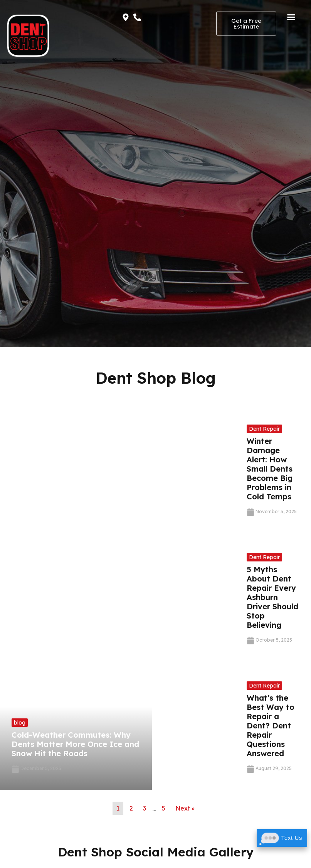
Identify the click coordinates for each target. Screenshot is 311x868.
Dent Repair (264, 429)
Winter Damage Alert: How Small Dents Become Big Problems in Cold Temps (270, 469)
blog (20, 723)
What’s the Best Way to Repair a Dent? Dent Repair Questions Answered (271, 726)
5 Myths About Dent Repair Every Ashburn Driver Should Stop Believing (272, 597)
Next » (185, 808)
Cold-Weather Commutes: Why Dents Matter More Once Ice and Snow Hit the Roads (75, 744)
